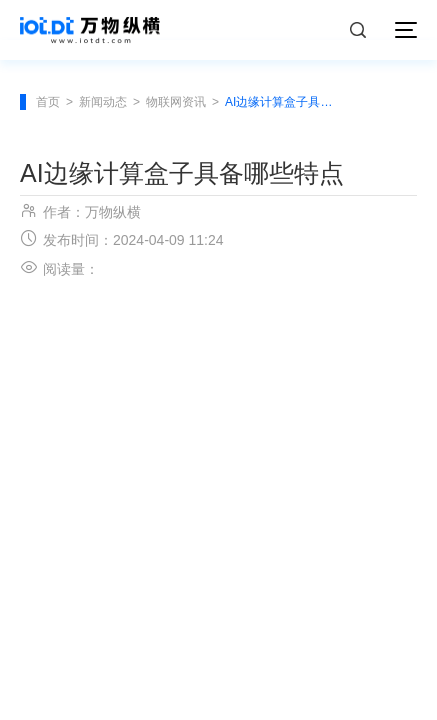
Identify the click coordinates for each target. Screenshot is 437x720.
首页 (48, 102)
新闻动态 (103, 102)
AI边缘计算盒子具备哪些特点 (282, 102)
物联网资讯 (176, 102)
